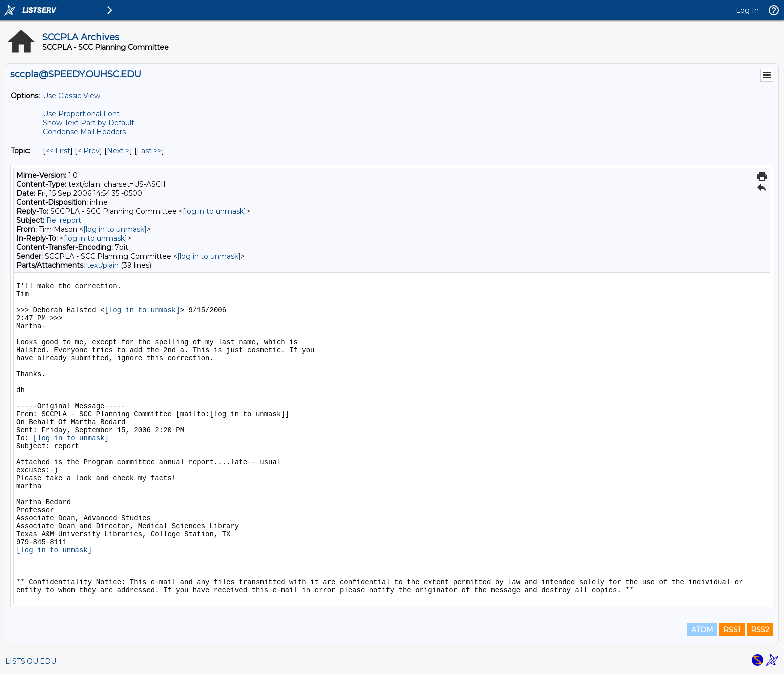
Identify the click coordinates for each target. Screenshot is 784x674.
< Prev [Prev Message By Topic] (89, 151)
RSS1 (732, 630)
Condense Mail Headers (84, 132)
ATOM (702, 630)
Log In (747, 10)
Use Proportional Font (81, 114)
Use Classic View (72, 96)
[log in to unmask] (215, 211)
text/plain (103, 265)
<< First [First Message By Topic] (58, 151)
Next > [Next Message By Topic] (118, 151)
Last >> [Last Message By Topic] (149, 151)
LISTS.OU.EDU (31, 661)
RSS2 (760, 630)
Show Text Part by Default (89, 123)
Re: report (64, 220)
